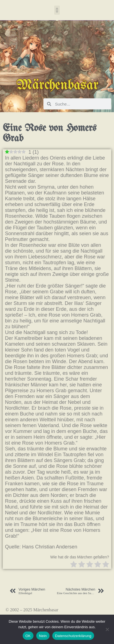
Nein (43, 636)
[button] (57, 10)
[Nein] (107, 629)
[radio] (74, 565)
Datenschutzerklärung (73, 636)
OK (28, 636)
